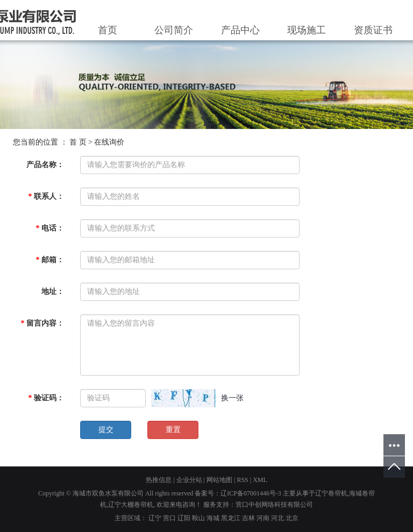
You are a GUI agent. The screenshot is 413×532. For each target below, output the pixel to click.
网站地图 (219, 480)
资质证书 (373, 30)
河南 (263, 518)
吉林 (248, 518)
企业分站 (189, 480)
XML (260, 480)
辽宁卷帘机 (331, 493)
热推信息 (159, 480)
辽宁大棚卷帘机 (131, 505)
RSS (242, 480)
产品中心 (240, 30)
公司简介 (174, 30)
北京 (292, 518)
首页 (108, 30)
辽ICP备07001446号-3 (251, 493)
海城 (213, 518)
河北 (277, 518)
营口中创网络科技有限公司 (274, 505)
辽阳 (184, 518)
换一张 (232, 398)
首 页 (78, 142)
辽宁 (155, 518)
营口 (169, 518)
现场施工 (307, 30)
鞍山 (198, 518)
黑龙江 (231, 518)
